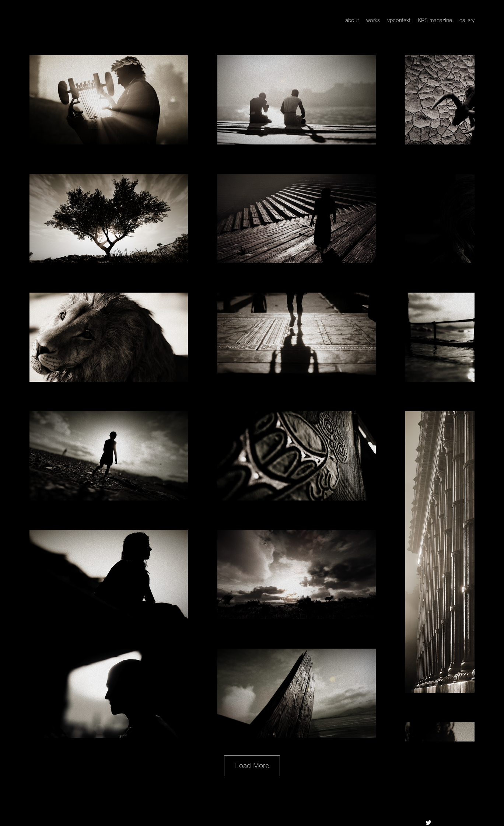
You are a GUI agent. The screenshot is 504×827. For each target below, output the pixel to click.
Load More (252, 765)
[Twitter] (428, 823)
